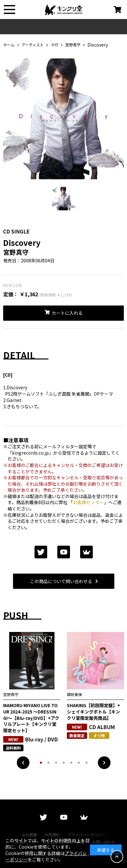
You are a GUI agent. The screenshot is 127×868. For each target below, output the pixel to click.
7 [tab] (86, 763)
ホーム (9, 45)
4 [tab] (64, 763)
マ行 (54, 45)
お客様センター (88, 502)
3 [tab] (56, 763)
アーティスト (33, 45)
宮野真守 (73, 45)
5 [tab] (71, 763)
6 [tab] (79, 763)
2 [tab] (48, 763)
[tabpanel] (63, 121)
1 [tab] (41, 763)
